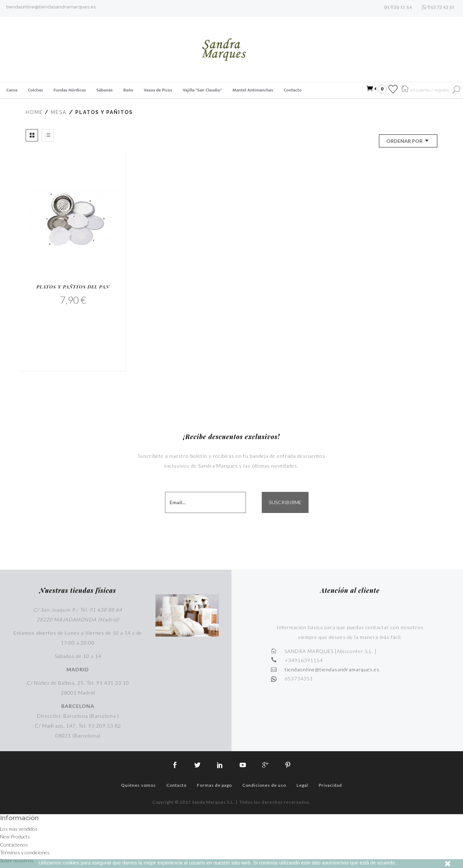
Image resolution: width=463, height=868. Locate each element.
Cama (12, 90)
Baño (128, 90)
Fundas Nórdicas (70, 90)
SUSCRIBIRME (285, 502)
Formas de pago (214, 785)
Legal (302, 785)
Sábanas (104, 90)
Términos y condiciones (25, 852)
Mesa (59, 112)
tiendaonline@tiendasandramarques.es (51, 7)
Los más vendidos (19, 829)
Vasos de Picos (158, 90)
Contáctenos (14, 845)
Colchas (35, 90)
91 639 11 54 (398, 7)
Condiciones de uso (264, 785)
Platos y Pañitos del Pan (73, 287)
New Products (15, 837)
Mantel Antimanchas (253, 90)
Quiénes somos (138, 785)
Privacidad (330, 785)
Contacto (293, 90)
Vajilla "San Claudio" (202, 90)
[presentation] (239, 531)
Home (34, 112)
